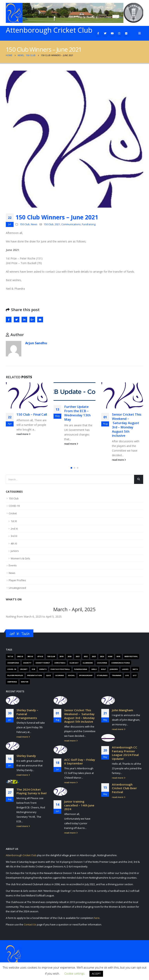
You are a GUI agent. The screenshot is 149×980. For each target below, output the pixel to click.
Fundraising (89, 224)
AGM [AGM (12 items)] (110, 656)
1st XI (14, 521)
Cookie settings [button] (74, 973)
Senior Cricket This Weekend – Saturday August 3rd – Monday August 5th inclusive (127, 425)
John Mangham (123, 710)
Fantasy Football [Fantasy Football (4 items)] (60, 669)
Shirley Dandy (26, 756)
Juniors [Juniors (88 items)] (114, 669)
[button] (71, 468)
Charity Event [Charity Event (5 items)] (43, 663)
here (97, 918)
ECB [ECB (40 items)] (33, 669)
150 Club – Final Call (32, 414)
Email (40, 320)
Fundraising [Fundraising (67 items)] (81, 669)
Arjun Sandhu (36, 343)
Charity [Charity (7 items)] (27, 663)
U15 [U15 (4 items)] (127, 675)
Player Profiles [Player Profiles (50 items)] (15, 675)
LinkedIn (24, 320)
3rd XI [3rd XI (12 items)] (30, 656)
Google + (32, 320)
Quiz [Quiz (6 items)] (49, 675)
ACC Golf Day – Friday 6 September (80, 762)
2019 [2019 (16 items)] (61, 656)
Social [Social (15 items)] (71, 675)
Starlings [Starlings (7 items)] (102, 675)
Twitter (17, 320)
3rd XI (14, 536)
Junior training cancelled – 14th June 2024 (79, 805)
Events (13, 565)
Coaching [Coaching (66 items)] (102, 663)
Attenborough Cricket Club (21, 855)
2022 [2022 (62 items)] (86, 656)
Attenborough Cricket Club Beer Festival (124, 788)
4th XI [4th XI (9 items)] (40, 656)
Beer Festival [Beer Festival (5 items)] (131, 656)
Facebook (9, 320)
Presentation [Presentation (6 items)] (35, 675)
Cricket (13, 513)
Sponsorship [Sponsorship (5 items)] (86, 675)
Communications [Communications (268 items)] (121, 663)
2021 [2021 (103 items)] (78, 656)
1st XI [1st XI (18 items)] (10, 656)
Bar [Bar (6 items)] (118, 656)
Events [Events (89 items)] (43, 669)
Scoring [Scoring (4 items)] (60, 675)
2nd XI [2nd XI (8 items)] (20, 656)
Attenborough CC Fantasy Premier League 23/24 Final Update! (125, 753)
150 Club (25, 224)
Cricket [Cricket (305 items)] (24, 669)
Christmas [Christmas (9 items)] (60, 663)
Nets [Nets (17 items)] (135, 669)
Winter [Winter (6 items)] (25, 682)
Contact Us (30, 925)
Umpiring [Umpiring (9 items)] (12, 682)
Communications (71, 224)
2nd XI (14, 529)
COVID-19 (14, 506)
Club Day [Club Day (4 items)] (74, 663)
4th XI (14, 543)
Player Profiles (17, 580)
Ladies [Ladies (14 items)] (125, 669)
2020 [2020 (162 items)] (69, 656)
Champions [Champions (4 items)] (13, 663)
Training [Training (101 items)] (117, 675)
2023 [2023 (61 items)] (94, 656)
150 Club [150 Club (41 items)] (51, 656)
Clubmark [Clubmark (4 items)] (88, 663)
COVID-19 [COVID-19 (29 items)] (12, 669)
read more (23, 434)
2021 (57, 224)
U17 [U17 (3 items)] (135, 675)
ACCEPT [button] (96, 974)
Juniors (15, 551)
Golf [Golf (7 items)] (103, 669)
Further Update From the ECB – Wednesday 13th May (77, 413)
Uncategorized (17, 588)
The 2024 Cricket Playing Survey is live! (32, 791)
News (34, 224)
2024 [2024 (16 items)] (102, 656)
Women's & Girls (20, 558)
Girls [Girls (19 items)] (94, 669)
